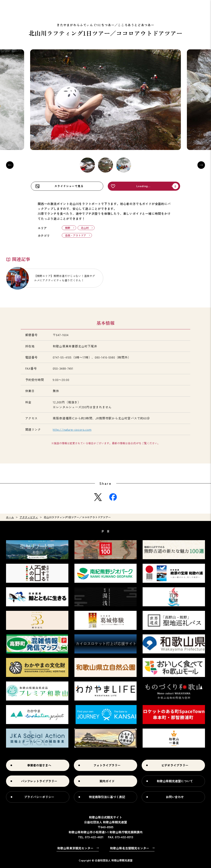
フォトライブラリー (107, 765)
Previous (10, 165)
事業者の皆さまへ (39, 765)
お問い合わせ (175, 797)
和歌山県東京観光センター (75, 848)
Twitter (98, 497)
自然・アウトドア (76, 235)
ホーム (10, 517)
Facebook (113, 497)
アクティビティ (29, 517)
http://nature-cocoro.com (72, 429)
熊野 (68, 228)
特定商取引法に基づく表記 (107, 797)
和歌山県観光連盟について (175, 781)
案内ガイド (107, 781)
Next (201, 165)
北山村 (85, 228)
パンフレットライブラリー (39, 781)
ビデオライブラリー (175, 765)
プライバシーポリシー (39, 797)
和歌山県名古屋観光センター (130, 848)
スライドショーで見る (69, 186)
